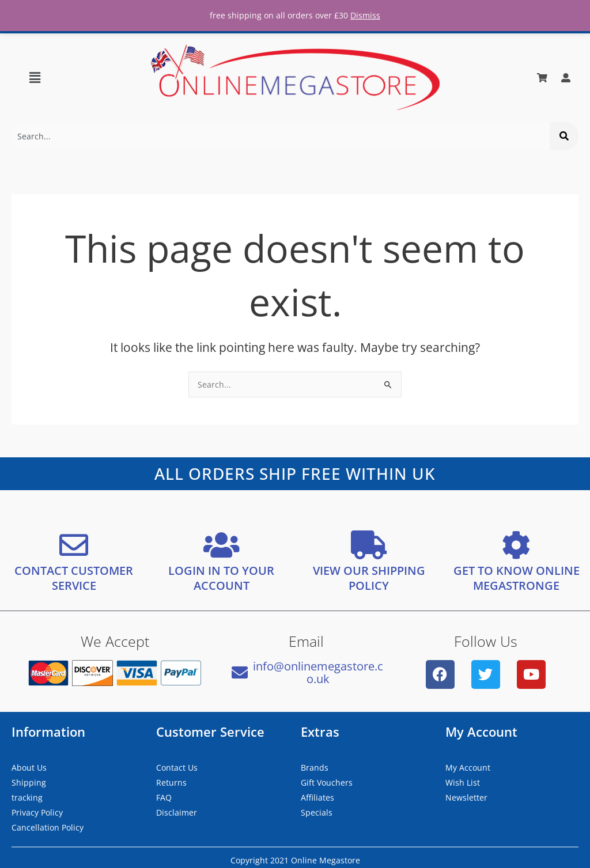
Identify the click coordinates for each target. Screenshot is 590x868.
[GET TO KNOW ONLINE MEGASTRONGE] (516, 544)
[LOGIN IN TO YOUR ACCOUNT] (221, 544)
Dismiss (365, 15)
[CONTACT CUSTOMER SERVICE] (74, 544)
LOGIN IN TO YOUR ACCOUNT (221, 577)
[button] (35, 77)
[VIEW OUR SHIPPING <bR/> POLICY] (369, 544)
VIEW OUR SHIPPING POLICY (369, 577)
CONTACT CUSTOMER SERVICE (74, 577)
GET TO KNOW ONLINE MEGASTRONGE (517, 577)
